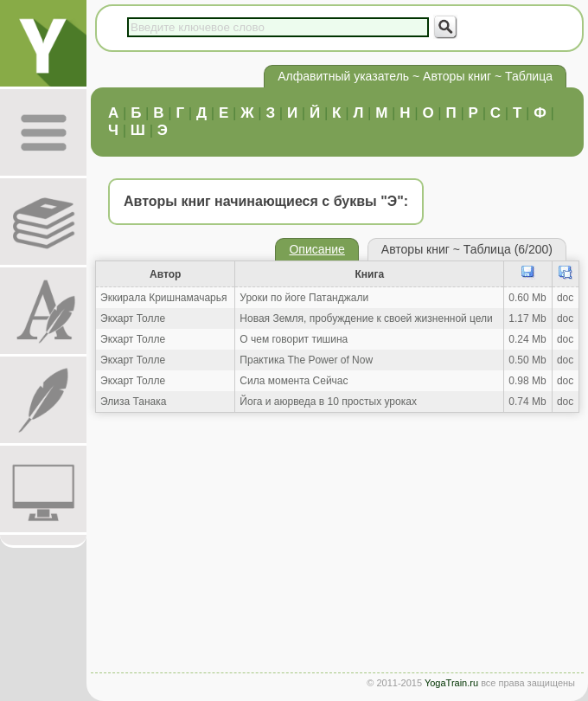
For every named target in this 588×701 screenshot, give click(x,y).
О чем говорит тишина (294, 339)
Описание (316, 249)
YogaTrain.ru (451, 683)
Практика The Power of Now (306, 360)
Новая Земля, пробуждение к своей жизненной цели (366, 318)
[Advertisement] (337, 547)
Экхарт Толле (133, 318)
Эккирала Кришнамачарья (164, 298)
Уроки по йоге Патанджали (304, 298)
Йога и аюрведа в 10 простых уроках (328, 402)
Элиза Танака (133, 402)
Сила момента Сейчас (294, 381)
